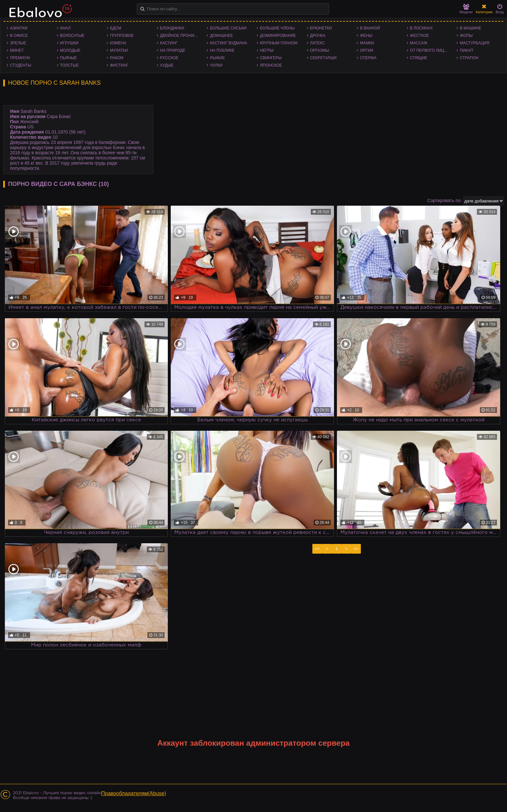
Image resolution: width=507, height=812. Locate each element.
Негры (267, 50)
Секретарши (323, 58)
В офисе (19, 36)
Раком (117, 58)
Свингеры (271, 58)
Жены (366, 36)
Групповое (122, 36)
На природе (173, 50)
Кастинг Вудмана (228, 43)
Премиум (20, 58)
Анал (65, 28)
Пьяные (69, 58)
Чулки (216, 65)
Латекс (318, 43)
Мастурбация (475, 43)
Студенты (21, 65)
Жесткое (420, 36)
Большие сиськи (228, 28)
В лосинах (421, 28)
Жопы (466, 36)
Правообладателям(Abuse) (134, 793)
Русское (169, 58)
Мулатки (119, 50)
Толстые (70, 65)
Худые (167, 65)
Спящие (419, 58)
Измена (118, 43)
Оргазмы (320, 50)
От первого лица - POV (432, 50)
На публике (222, 50)
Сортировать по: (444, 200)
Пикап (466, 50)
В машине (470, 28)
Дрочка (318, 36)
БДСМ (116, 28)
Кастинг (169, 43)
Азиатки (19, 28)
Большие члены (277, 28)
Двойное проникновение (182, 36)
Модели (466, 9)
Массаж (419, 43)
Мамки (367, 43)
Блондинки (172, 28)
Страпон (469, 58)
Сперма (368, 58)
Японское (271, 65)
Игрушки (69, 43)
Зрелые (18, 43)
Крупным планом (279, 43)
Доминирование (278, 36)
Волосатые (72, 36)
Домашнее (221, 36)
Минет (17, 50)
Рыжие (217, 58)
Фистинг (119, 65)
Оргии (367, 50)
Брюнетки (321, 28)
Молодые (70, 50)
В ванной (370, 28)
